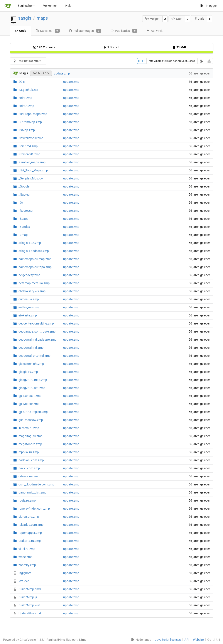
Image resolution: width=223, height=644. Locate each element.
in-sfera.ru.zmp (29, 428)
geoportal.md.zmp (31, 348)
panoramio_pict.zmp (32, 492)
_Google (24, 186)
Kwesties (48, 31)
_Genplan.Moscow (31, 178)
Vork (199, 19)
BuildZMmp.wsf (29, 605)
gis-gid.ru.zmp (28, 372)
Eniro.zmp (25, 98)
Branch (111, 47)
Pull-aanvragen (85, 31)
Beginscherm (26, 6)
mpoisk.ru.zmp (29, 452)
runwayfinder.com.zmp (34, 509)
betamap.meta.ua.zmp (34, 283)
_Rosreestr (26, 211)
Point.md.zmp (28, 146)
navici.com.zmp (29, 468)
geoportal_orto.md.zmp (35, 356)
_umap (23, 235)
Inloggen (209, 6)
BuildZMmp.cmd (30, 589)
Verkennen (50, 6)
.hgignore (25, 573)
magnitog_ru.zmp (30, 436)
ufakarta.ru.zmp (30, 541)
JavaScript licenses (168, 640)
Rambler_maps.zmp (32, 162)
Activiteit (155, 31)
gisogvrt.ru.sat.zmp (32, 388)
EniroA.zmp (26, 106)
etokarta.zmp (28, 315)
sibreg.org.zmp (29, 517)
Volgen (152, 19)
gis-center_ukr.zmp (31, 364)
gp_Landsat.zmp (30, 396)
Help (68, 6)
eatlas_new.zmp (29, 307)
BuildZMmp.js (28, 597)
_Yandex (24, 227)
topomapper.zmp (30, 533)
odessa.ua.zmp (29, 476)
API (187, 640)
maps (42, 18)
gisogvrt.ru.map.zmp (33, 380)
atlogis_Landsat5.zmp (34, 251)
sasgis (25, 18)
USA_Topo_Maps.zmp (33, 170)
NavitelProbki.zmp (31, 138)
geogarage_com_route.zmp (37, 331)
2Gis (22, 82)
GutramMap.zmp (30, 122)
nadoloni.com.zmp (31, 460)
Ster (177, 19)
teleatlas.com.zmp (31, 525)
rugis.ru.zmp (27, 500)
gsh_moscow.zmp (31, 420)
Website (198, 640)
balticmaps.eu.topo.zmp (35, 267)
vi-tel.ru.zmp (27, 549)
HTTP (142, 61)
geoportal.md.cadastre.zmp (37, 340)
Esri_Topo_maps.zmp (33, 114)
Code (20, 31)
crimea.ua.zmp (29, 299)
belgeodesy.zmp (29, 275)
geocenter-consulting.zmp (36, 323)
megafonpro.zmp (30, 444)
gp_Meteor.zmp (29, 404)
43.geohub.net (28, 90)
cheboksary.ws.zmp (32, 291)
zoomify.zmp (27, 565)
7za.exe (24, 581)
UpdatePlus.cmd (30, 613)
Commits (44, 47)
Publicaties (124, 31)
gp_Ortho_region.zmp (33, 412)
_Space (23, 219)
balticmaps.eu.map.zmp (35, 259)
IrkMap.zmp (27, 130)
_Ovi (21, 203)
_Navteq (24, 194)
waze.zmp (25, 557)
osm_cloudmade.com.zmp (36, 484)
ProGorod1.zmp (29, 154)
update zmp (62, 73)
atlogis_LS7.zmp (30, 243)
